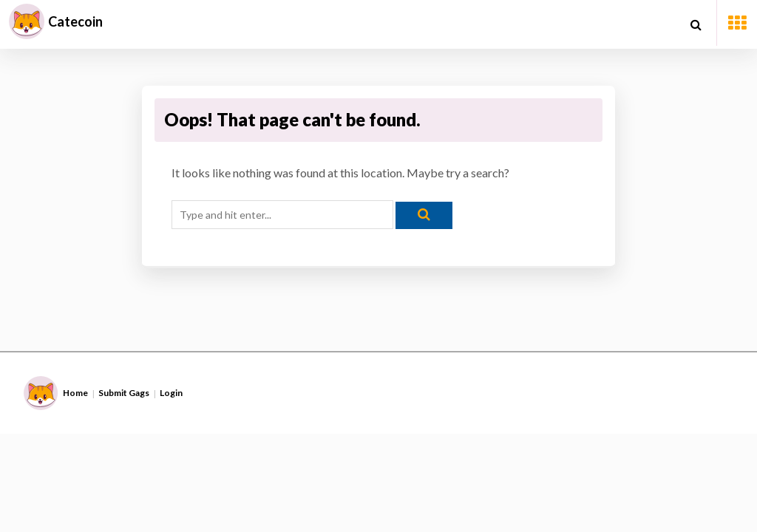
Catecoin (75, 21)
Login (171, 393)
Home (75, 393)
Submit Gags (124, 393)
